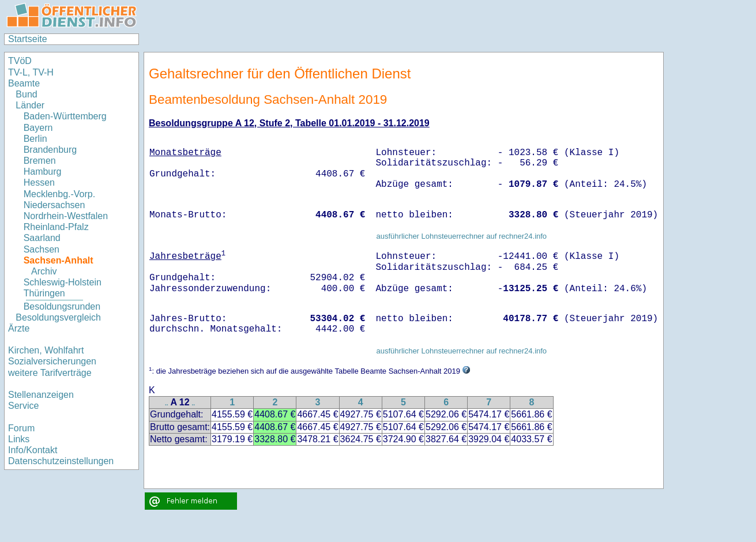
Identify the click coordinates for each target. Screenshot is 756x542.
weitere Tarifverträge (50, 373)
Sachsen (42, 249)
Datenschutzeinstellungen (61, 461)
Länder (30, 105)
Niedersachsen (54, 205)
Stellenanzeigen (41, 395)
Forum (21, 428)
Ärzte (19, 328)
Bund (26, 94)
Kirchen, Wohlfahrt (46, 350)
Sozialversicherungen (52, 361)
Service (23, 406)
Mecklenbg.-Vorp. (60, 194)
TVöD (20, 61)
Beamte (24, 83)
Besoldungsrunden (62, 306)
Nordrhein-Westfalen (66, 216)
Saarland (42, 238)
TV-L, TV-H (31, 72)
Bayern (38, 128)
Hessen (39, 182)
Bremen (40, 161)
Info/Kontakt (33, 450)
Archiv (44, 271)
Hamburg (43, 172)
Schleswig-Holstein (63, 282)
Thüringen (44, 293)
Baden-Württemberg (65, 116)
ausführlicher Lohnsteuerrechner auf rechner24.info (461, 236)
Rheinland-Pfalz (56, 227)
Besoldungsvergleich (58, 317)
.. (167, 403)
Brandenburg (50, 150)
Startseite (28, 39)
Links (19, 439)
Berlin (35, 139)
